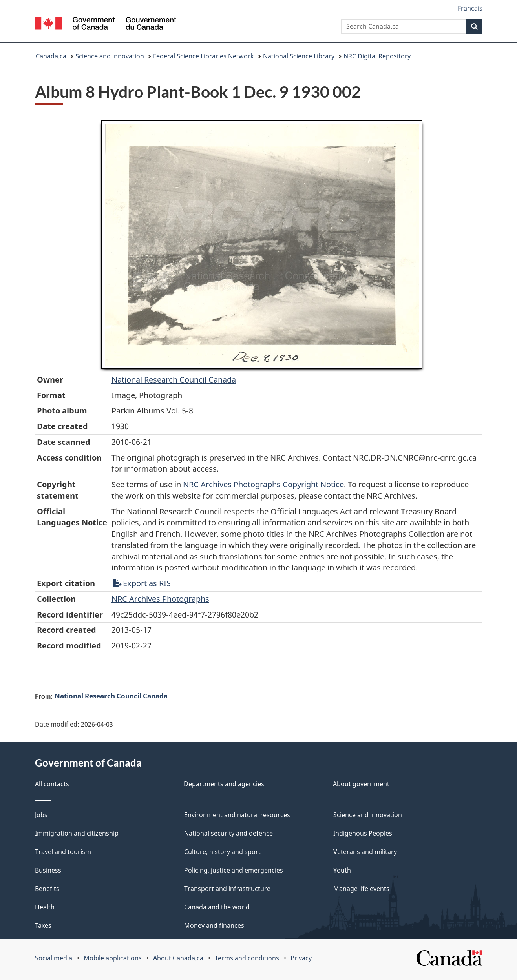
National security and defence (228, 833)
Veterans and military (365, 852)
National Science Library (299, 56)
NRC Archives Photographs (160, 599)
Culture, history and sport (222, 852)
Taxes (43, 925)
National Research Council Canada (174, 380)
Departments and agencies (224, 784)
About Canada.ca (178, 958)
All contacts (52, 784)
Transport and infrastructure (227, 889)
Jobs (41, 815)
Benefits (47, 889)
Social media (54, 958)
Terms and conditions (247, 958)
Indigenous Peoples (363, 833)
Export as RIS (142, 583)
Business (48, 870)
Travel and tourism (63, 852)
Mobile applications (113, 958)
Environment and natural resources (237, 815)
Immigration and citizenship (77, 833)
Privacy (301, 958)
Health (45, 907)
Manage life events (361, 889)
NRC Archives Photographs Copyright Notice (263, 484)
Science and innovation (110, 56)
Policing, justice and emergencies (234, 870)
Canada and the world (217, 907)
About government (361, 784)
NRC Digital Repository (377, 56)
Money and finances (214, 925)
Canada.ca (51, 56)
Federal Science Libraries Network (204, 56)
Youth (342, 870)
